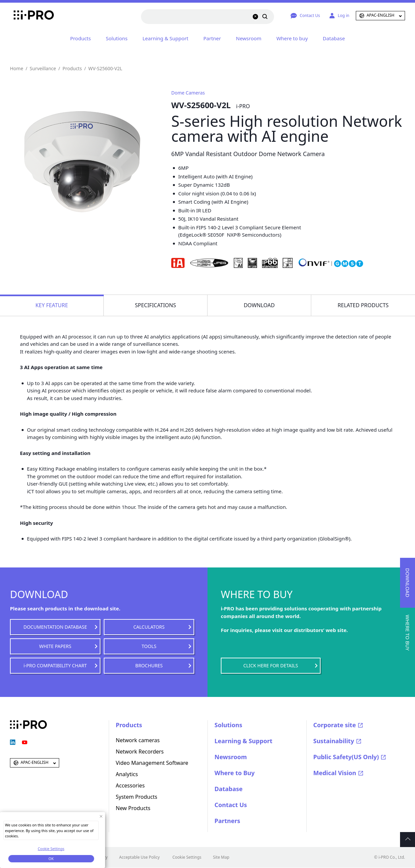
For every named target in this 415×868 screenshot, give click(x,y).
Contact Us (231, 805)
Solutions (117, 38)
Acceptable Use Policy (139, 857)
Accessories (130, 785)
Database (334, 38)
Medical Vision (335, 773)
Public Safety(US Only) (346, 757)
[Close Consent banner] (101, 816)
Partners (227, 821)
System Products (137, 797)
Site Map (221, 857)
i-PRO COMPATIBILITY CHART (55, 665)
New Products (133, 808)
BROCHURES (149, 665)
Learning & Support (165, 38)
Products (80, 38)
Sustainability (334, 741)
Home (17, 68)
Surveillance (43, 68)
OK (51, 859)
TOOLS (149, 646)
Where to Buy (235, 773)
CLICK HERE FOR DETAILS (271, 665)
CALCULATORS (149, 627)
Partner (212, 38)
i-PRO (28, 16)
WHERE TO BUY (408, 633)
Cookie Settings (187, 857)
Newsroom (249, 38)
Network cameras (138, 740)
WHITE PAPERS (55, 646)
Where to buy (292, 38)
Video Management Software (152, 763)
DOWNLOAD (408, 583)
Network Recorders (140, 752)
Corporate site (335, 725)
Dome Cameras (188, 93)
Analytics (127, 774)
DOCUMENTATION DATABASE (55, 627)
